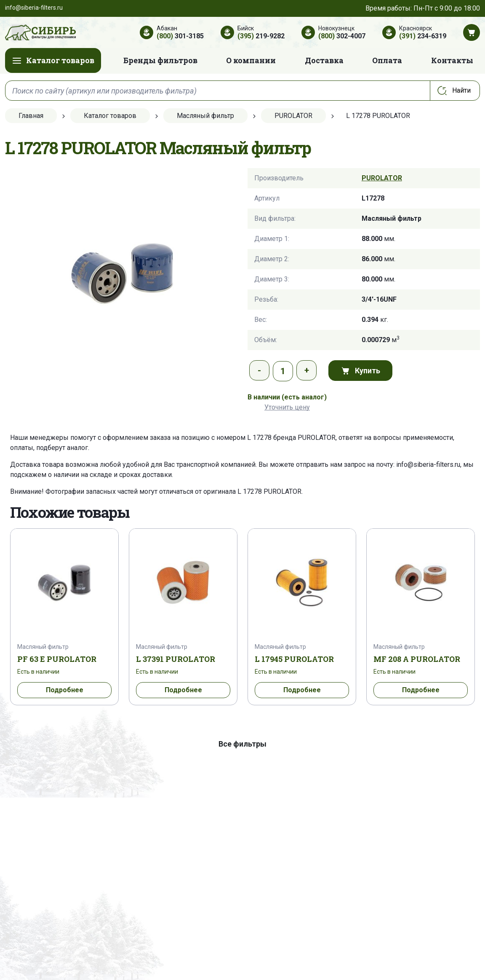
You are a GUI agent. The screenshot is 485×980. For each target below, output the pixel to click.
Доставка (324, 60)
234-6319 (423, 36)
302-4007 (342, 36)
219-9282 (261, 36)
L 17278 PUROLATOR (269, 491)
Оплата (387, 60)
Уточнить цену (287, 407)
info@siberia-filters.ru (428, 465)
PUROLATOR (382, 178)
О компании (251, 60)
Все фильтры (242, 744)
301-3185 (180, 36)
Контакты (452, 60)
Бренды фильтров (160, 60)
